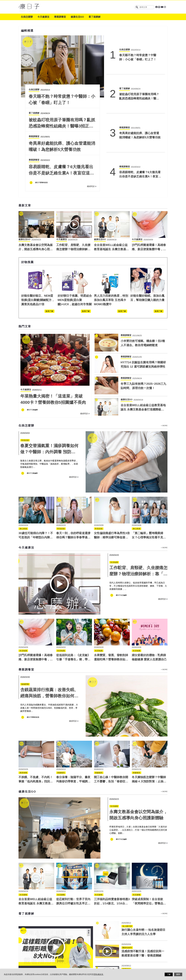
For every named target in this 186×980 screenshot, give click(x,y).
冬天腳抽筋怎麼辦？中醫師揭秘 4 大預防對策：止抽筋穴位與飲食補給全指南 (149, 711)
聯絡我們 (80, 960)
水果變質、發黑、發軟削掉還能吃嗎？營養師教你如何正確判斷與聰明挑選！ (111, 589)
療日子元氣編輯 (32, 339)
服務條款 (54, 960)
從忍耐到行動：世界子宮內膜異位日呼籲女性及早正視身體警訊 (73, 833)
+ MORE (164, 355)
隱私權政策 (67, 960)
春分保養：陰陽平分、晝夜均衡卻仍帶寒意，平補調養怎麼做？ (73, 711)
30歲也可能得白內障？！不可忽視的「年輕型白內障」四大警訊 (36, 467)
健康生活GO (77, 17)
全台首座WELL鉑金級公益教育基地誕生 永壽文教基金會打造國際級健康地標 (111, 179)
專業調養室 (60, 17)
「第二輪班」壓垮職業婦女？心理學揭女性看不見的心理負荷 (149, 467)
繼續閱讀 (92, 116)
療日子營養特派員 (33, 647)
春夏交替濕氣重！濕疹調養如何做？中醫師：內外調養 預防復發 (49, 381)
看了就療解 (95, 17)
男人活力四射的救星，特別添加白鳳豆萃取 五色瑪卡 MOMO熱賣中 (111, 230)
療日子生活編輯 (121, 525)
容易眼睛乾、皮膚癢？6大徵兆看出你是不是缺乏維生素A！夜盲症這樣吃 (140, 115)
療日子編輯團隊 (41, 112)
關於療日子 (40, 960)
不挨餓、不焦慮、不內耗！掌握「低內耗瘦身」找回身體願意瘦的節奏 (36, 711)
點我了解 (49, 241)
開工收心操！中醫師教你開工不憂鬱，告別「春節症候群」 (111, 711)
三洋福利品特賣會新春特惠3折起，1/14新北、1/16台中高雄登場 (112, 833)
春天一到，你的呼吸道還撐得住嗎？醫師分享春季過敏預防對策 (73, 467)
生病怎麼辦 (27, 17)
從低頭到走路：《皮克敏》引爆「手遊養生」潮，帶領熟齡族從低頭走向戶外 (73, 589)
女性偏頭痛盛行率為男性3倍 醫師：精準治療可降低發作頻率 (113, 467)
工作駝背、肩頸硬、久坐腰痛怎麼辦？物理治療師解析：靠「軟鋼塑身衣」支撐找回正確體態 (138, 503)
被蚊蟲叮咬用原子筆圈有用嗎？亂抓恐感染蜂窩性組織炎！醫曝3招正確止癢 (140, 72)
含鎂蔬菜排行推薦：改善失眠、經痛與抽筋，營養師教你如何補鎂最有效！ (49, 625)
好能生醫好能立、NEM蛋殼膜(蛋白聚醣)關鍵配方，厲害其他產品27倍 (38, 230)
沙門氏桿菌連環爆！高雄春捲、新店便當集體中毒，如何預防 (149, 179)
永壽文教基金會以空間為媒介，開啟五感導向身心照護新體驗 (36, 179)
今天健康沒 (43, 17)
